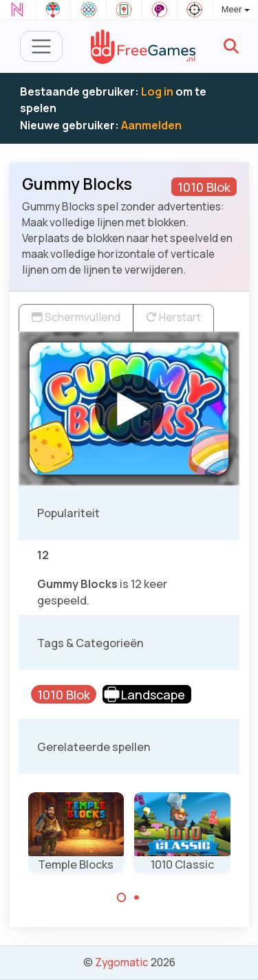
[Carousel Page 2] (137, 897)
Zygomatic (122, 962)
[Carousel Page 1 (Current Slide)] (122, 897)
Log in (157, 91)
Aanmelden (151, 125)
